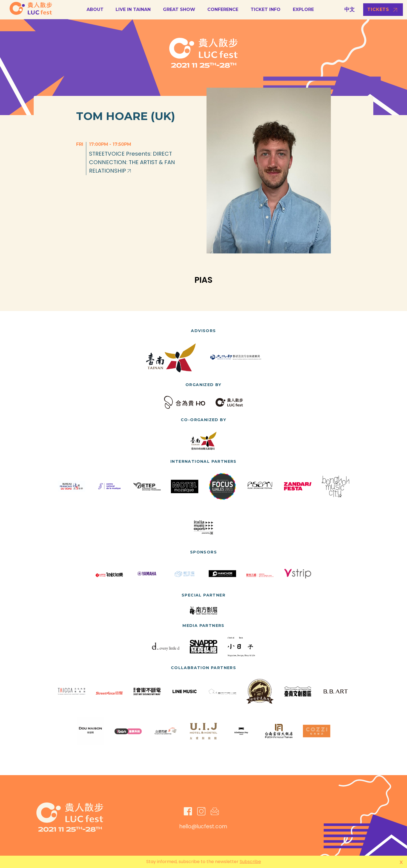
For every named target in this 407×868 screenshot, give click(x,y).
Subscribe (250, 862)
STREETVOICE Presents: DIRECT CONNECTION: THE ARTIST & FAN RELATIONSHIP (132, 162)
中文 (349, 9)
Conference (223, 9)
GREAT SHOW (179, 9)
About (95, 9)
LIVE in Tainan (133, 9)
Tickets (378, 9)
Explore (303, 9)
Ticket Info (266, 9)
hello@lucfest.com (203, 826)
